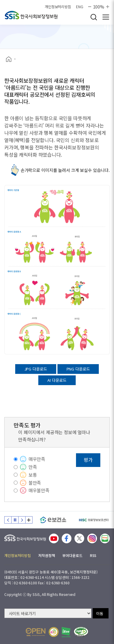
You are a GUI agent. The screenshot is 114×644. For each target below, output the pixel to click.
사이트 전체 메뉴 (106, 17)
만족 (33, 467)
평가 (88, 460)
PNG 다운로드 (78, 369)
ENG (80, 7)
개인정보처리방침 (58, 7)
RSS (93, 555)
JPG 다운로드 (36, 369)
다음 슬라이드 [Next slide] (22, 520)
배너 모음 (29, 520)
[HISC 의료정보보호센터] (93, 520)
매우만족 (37, 459)
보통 (33, 475)
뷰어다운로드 (72, 555)
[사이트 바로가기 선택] (48, 613)
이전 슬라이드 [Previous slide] (8, 520)
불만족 (35, 483)
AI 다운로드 (57, 380)
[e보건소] (53, 520)
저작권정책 (47, 555)
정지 (15, 520)
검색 (94, 17)
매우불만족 (39, 490)
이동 (100, 613)
